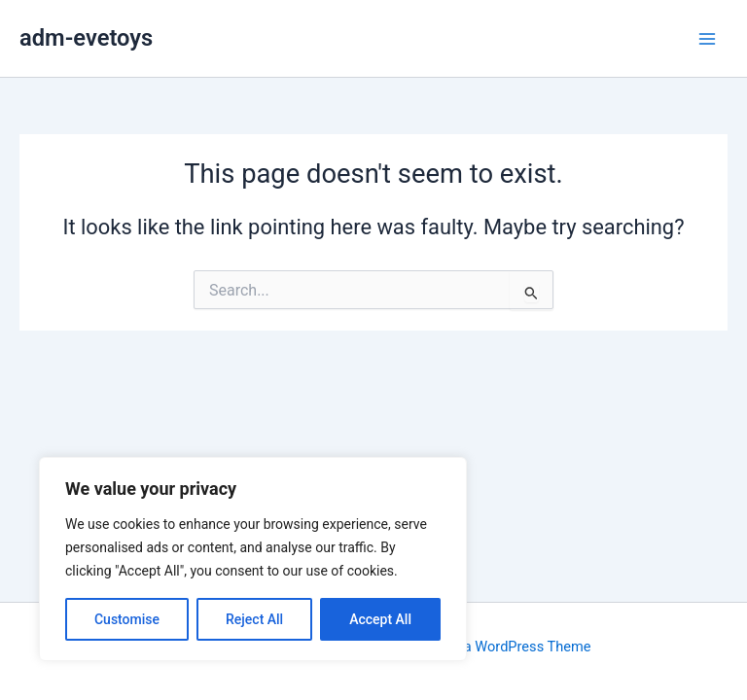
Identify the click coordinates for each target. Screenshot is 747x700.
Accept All (380, 619)
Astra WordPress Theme (514, 647)
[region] (253, 559)
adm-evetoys (86, 38)
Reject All (254, 619)
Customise (127, 619)
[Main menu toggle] (707, 39)
